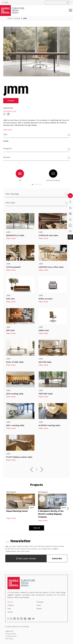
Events (39, 609)
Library (11, 612)
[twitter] (70, 220)
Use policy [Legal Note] (10, 638)
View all (37, 529)
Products (40, 602)
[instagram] (12, 619)
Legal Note (10, 631)
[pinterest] (70, 214)
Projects (11, 606)
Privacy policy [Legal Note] (11, 633)
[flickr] (26, 619)
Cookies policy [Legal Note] (11, 636)
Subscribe (57, 559)
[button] (71, 10)
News (39, 606)
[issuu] (22, 619)
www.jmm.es (8, 108)
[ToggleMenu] (71, 10)
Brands (17, 18)
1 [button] (37, 470)
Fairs (10, 609)
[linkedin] (70, 208)
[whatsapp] (70, 225)
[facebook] (70, 202)
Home (10, 18)
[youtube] (30, 619)
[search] (58, 3)
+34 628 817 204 (10, 111)
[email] (70, 231)
